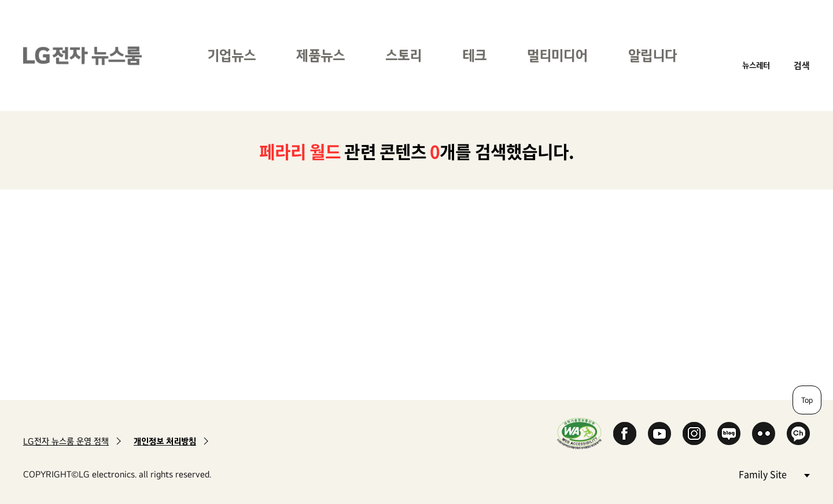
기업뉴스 (231, 55)
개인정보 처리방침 (165, 441)
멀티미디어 (557, 55)
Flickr (764, 433)
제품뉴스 (320, 55)
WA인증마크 (579, 433)
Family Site (774, 474)
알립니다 (653, 55)
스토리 (403, 55)
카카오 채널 (798, 433)
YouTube (659, 433)
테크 (474, 55)
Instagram (694, 433)
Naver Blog (729, 433)
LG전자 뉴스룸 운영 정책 (66, 441)
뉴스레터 (756, 65)
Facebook (625, 433)
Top (807, 400)
